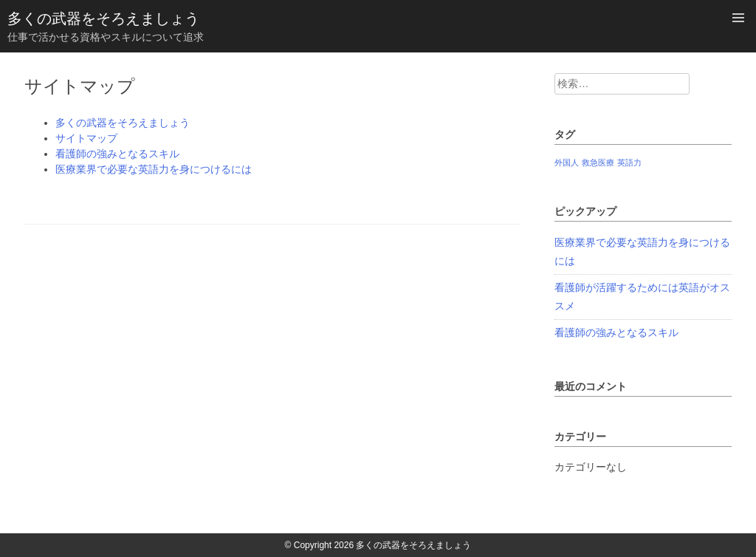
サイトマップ (86, 138)
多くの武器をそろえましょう (103, 18)
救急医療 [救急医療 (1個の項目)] (598, 163)
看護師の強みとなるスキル (117, 154)
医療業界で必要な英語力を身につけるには (154, 169)
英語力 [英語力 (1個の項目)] (629, 163)
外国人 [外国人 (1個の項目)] (567, 163)
